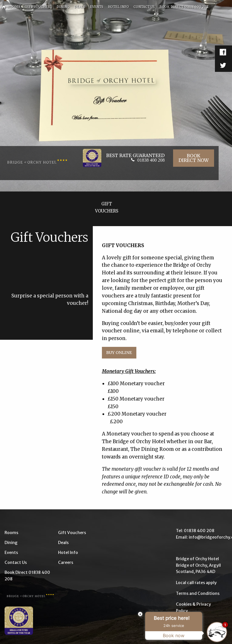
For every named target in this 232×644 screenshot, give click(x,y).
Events (11, 553)
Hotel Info (68, 553)
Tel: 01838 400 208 (195, 531)
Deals (63, 543)
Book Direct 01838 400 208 (27, 576)
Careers (66, 562)
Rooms (11, 533)
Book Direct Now (194, 158)
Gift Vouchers (72, 533)
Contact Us (16, 562)
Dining (11, 543)
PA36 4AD (205, 572)
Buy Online (119, 353)
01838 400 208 (151, 160)
